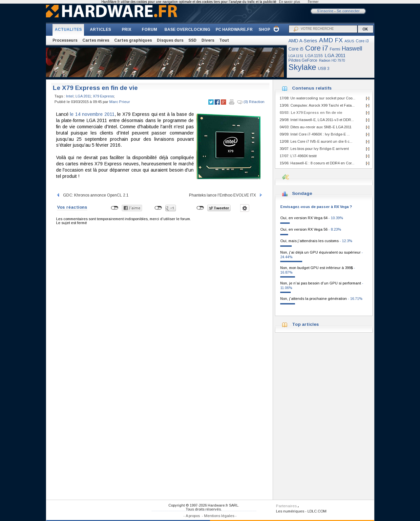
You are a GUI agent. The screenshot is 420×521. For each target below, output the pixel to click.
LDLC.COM (317, 511)
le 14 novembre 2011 (92, 114)
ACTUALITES (68, 30)
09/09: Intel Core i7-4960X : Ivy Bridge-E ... (315, 134)
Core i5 (296, 49)
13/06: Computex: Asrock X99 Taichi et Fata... (317, 105)
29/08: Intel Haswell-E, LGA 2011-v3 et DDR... (317, 120)
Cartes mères (96, 40)
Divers (208, 40)
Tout (224, 40)
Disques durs (170, 40)
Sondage (302, 193)
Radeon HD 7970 (332, 61)
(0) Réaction (251, 102)
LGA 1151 (296, 56)
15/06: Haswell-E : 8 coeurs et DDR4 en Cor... (317, 163)
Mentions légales (219, 516)
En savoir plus (289, 2)
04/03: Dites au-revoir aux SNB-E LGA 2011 (315, 127)
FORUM (149, 30)
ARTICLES (100, 30)
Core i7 (317, 48)
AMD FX (331, 40)
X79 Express (103, 96)
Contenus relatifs (312, 88)
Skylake (302, 67)
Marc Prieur (120, 102)
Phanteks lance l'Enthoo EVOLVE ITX (226, 195)
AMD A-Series (303, 41)
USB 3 (324, 69)
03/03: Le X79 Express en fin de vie (311, 113)
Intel (70, 96)
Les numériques (290, 511)
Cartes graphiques (133, 40)
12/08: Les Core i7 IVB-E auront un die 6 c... (316, 141)
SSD (192, 40)
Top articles (305, 324)
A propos (193, 516)
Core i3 (362, 41)
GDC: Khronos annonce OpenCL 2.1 (92, 195)
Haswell (352, 49)
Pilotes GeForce (303, 60)
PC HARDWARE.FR (234, 30)
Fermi (335, 49)
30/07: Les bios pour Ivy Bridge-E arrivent (314, 149)
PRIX (126, 30)
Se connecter (348, 11)
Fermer (313, 2)
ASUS (349, 41)
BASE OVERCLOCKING (187, 30)
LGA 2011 (335, 55)
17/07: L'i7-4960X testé (298, 156)
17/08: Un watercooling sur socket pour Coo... (317, 98)
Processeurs (65, 40)
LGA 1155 (314, 56)
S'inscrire (325, 11)
